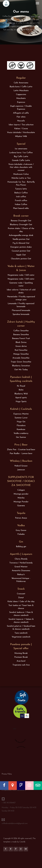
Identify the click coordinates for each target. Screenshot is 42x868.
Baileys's (21, 575)
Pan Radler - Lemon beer (21, 454)
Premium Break (21, 657)
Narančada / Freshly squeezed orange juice (21, 298)
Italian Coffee (21, 204)
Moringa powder (21, 494)
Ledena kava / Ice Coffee (21, 153)
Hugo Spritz (21, 402)
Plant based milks (21, 208)
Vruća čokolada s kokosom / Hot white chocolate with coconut (21, 167)
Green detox (21, 346)
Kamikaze (21, 429)
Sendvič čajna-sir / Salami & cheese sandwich (21, 621)
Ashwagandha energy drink (21, 235)
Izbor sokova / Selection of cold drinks (21, 291)
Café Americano (21, 83)
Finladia (21, 534)
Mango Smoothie (21, 354)
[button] (37, 3)
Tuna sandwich (21, 633)
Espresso (21, 102)
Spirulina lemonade (21, 314)
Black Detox (21, 342)
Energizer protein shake (21, 247)
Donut (21, 598)
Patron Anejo (21, 518)
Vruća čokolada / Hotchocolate (21, 133)
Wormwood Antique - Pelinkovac (21, 580)
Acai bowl (21, 661)
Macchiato (21, 98)
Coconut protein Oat (21, 251)
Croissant (21, 594)
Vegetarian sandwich (21, 637)
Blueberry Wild (21, 394)
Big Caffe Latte (21, 157)
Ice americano (21, 149)
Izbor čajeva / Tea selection (21, 125)
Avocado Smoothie (21, 358)
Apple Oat (21, 255)
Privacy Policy (7, 774)
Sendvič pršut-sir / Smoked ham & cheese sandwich (21, 628)
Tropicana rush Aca (21, 665)
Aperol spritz (21, 398)
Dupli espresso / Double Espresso (21, 108)
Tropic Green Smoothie (21, 362)
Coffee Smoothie (21, 331)
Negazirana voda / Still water (21, 275)
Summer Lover (21, 418)
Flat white (21, 117)
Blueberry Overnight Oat (21, 225)
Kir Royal (21, 386)
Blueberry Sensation (21, 366)
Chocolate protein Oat (21, 259)
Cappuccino (21, 94)
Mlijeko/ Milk (21, 136)
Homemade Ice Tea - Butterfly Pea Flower (21, 184)
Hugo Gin (21, 422)
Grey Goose (21, 530)
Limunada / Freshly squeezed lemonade (21, 305)
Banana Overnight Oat (21, 221)
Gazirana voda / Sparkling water (21, 284)
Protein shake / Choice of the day (21, 230)
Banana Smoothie (21, 335)
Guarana (21, 506)
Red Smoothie (21, 350)
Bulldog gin (21, 547)
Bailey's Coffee (21, 193)
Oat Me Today (21, 370)
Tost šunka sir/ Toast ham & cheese (21, 607)
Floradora (21, 426)
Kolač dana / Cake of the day (21, 602)
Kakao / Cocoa (21, 129)
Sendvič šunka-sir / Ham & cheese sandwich (21, 614)
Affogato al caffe (21, 113)
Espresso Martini (21, 414)
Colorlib (22, 842)
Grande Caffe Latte (21, 160)
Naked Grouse (21, 466)
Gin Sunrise (21, 437)
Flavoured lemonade (21, 310)
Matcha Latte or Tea (21, 178)
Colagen (21, 490)
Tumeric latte (21, 189)
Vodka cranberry (21, 433)
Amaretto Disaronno (21, 571)
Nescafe (21, 121)
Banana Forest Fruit (21, 339)
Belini (21, 390)
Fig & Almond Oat (21, 243)
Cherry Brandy (21, 559)
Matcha (21, 498)
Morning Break (21, 653)
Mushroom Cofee (21, 174)
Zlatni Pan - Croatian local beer (21, 450)
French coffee (21, 201)
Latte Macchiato (21, 91)
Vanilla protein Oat (21, 239)
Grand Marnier (21, 567)
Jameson (21, 470)
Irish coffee (21, 197)
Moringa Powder (21, 502)
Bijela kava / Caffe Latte (21, 87)
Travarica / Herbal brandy (21, 563)
